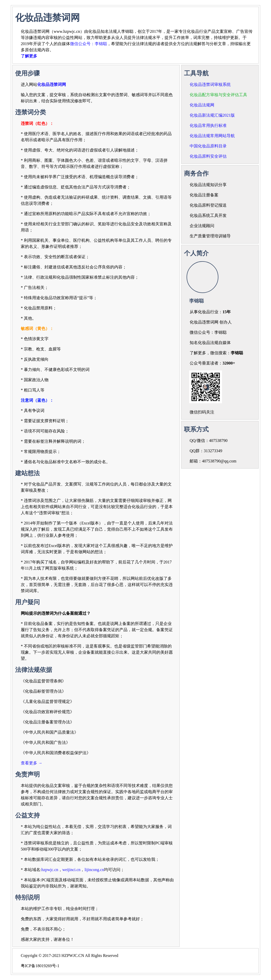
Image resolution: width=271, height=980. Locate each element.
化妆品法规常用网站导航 (212, 136)
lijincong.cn (94, 870)
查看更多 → (32, 763)
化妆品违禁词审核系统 (210, 84)
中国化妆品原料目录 (208, 146)
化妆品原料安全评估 (208, 156)
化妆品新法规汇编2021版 (212, 115)
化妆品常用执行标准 (208, 125)
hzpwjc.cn (50, 870)
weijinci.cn (71, 870)
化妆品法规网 (202, 105)
